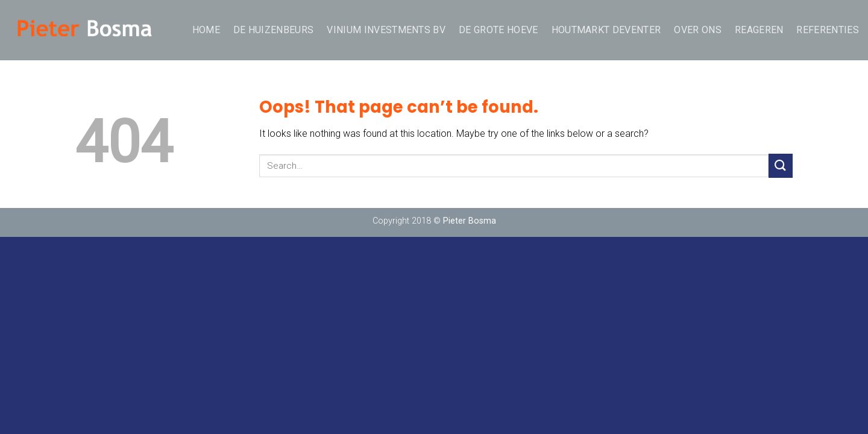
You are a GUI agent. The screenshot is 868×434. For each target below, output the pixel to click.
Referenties (828, 30)
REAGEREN (759, 30)
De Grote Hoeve (498, 30)
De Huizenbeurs (273, 30)
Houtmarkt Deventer (606, 30)
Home (206, 30)
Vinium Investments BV (386, 30)
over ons (698, 30)
